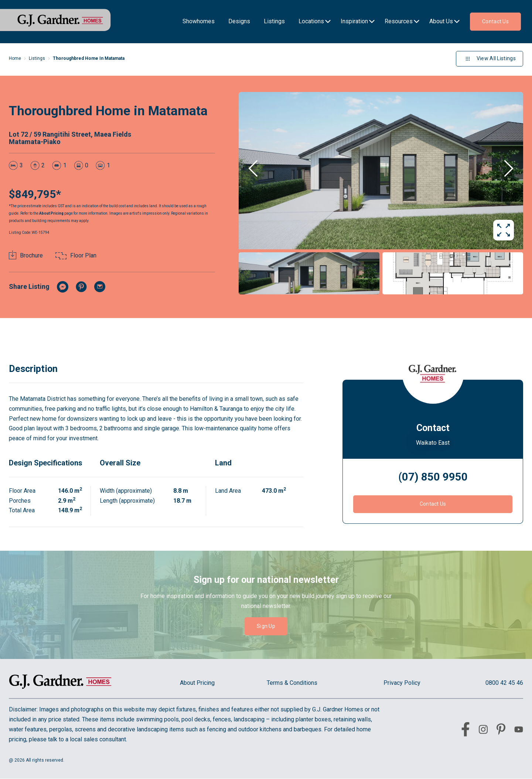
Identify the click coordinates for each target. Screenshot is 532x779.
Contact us (495, 21)
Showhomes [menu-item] (199, 21)
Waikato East (433, 443)
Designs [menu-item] (239, 21)
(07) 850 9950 (433, 477)
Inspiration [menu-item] (354, 21)
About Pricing (51, 213)
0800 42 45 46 (504, 683)
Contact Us (433, 504)
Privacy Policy (402, 683)
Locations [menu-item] (311, 21)
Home (15, 58)
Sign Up (266, 626)
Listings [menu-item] (274, 21)
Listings (37, 58)
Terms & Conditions (292, 683)
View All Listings (489, 59)
